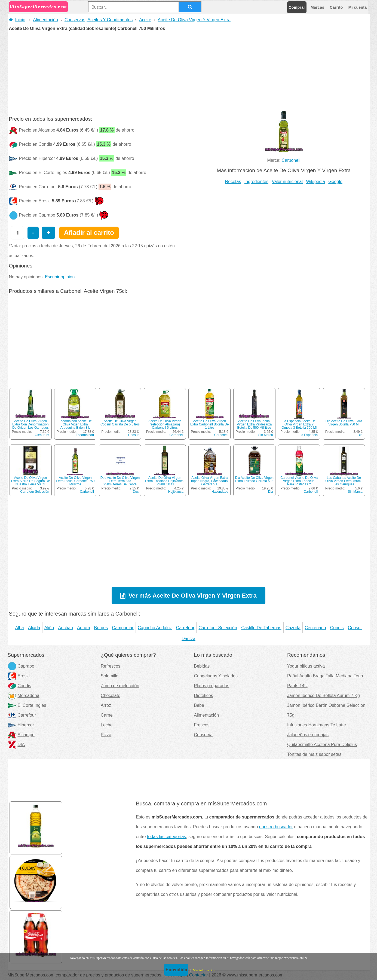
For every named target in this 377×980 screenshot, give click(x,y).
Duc (136, 492)
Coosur (134, 435)
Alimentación (45, 20)
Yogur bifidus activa (306, 666)
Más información (204, 970)
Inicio (17, 20)
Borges (101, 628)
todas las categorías (166, 837)
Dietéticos (204, 696)
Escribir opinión (60, 277)
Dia (360, 435)
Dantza (188, 639)
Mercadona (24, 696)
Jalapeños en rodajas (308, 735)
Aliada (34, 628)
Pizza (106, 735)
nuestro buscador (276, 827)
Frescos (202, 725)
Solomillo (110, 676)
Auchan (66, 628)
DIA (16, 745)
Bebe (199, 705)
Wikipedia (315, 182)
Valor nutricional (287, 182)
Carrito (336, 7)
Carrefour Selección (35, 492)
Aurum (83, 628)
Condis (337, 628)
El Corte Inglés (27, 705)
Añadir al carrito (89, 232)
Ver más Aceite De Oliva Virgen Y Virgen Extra (193, 596)
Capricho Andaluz (155, 628)
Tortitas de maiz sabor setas (314, 754)
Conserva (203, 735)
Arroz (106, 705)
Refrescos (111, 666)
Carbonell (291, 160)
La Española (309, 435)
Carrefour (185, 628)
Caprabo (21, 666)
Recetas (233, 182)
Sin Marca (266, 435)
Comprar (297, 7)
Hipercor (21, 725)
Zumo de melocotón (120, 686)
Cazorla (293, 628)
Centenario (315, 628)
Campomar (123, 628)
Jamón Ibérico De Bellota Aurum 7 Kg (324, 696)
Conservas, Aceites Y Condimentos (99, 20)
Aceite (145, 20)
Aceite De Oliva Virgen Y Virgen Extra (194, 20)
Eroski (19, 676)
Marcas (317, 7)
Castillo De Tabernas (261, 628)
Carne (107, 715)
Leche (107, 725)
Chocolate (111, 696)
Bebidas (202, 666)
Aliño (49, 628)
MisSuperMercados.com (38, 7)
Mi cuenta (358, 7)
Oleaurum (42, 435)
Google (335, 182)
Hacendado (220, 492)
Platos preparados (212, 686)
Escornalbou (85, 435)
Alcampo (21, 735)
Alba (20, 628)
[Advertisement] (189, 72)
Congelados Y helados (216, 676)
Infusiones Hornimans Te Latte (317, 725)
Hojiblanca (176, 492)
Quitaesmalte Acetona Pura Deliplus (322, 745)
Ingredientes (256, 182)
